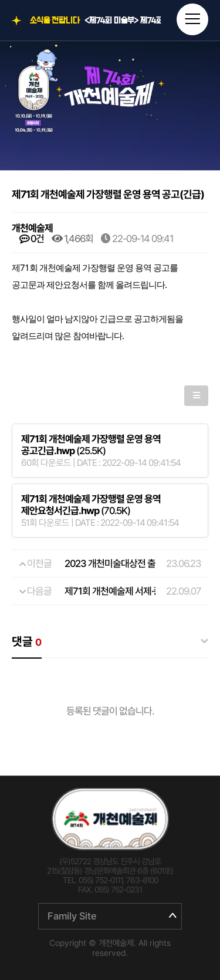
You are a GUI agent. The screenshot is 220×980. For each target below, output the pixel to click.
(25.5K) (91, 445)
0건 (32, 239)
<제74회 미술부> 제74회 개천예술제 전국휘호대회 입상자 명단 (123, 21)
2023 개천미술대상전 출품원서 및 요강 (136, 563)
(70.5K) (91, 505)
